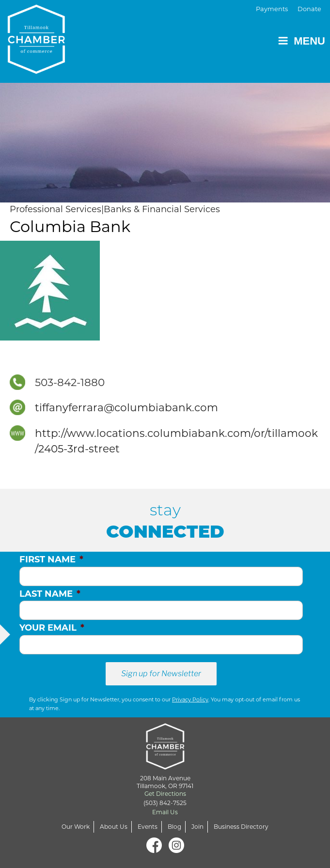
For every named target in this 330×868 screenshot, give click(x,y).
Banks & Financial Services (162, 209)
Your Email (52, 628)
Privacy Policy (190, 699)
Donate (309, 9)
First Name (51, 559)
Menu (301, 41)
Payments (272, 9)
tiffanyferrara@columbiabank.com (126, 407)
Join (197, 827)
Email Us (165, 812)
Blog (174, 827)
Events (148, 827)
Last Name (50, 594)
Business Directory (241, 827)
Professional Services (55, 209)
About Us (114, 827)
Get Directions (165, 794)
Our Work (76, 827)
